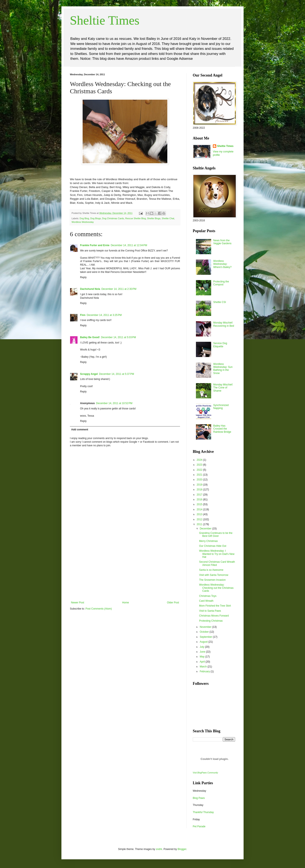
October (205, 632)
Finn (83, 315)
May (202, 657)
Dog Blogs (96, 218)
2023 (200, 465)
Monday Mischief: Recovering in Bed (224, 324)
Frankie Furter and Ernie (95, 245)
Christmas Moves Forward (214, 616)
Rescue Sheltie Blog (135, 218)
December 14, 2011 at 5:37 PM (117, 374)
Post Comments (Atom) (99, 609)
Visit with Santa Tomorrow (214, 575)
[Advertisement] (125, 569)
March (204, 667)
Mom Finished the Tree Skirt (215, 606)
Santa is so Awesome (211, 570)
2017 (200, 495)
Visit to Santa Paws (210, 611)
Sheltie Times (105, 20)
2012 (200, 519)
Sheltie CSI (220, 302)
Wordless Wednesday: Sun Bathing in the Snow (223, 369)
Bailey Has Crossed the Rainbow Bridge (222, 429)
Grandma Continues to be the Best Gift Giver (216, 534)
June (203, 652)
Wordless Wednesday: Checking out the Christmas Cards (216, 588)
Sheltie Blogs (154, 218)
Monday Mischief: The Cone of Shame (223, 388)
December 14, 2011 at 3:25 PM (104, 315)
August (204, 642)
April (203, 662)
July (202, 647)
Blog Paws (199, 798)
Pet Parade (199, 826)
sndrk (159, 849)
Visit (205, 773)
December (206, 529)
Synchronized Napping (221, 407)
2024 (200, 460)
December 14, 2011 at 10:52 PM (114, 403)
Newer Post (78, 603)
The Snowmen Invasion (212, 580)
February (205, 671)
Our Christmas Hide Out (213, 546)
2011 (200, 524)
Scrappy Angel (89, 374)
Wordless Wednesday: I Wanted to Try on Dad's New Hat (217, 554)
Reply (83, 277)
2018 (200, 490)
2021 (200, 475)
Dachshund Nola (90, 289)
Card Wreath (206, 601)
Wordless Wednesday (83, 222)
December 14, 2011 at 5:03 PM (119, 337)
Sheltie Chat (168, 218)
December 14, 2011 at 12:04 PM (129, 245)
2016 (200, 500)
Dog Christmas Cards (113, 218)
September (206, 637)
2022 (200, 470)
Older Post (173, 603)
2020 (200, 480)
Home (126, 603)
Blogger (182, 849)
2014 (200, 509)
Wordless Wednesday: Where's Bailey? (222, 264)
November (206, 627)
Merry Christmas (208, 541)
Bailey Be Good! (90, 337)
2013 (200, 514)
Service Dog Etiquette (220, 345)
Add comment (80, 430)
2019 (200, 485)
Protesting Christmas (211, 621)
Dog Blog (84, 218)
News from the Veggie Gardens (222, 242)
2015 (200, 504)
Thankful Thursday (203, 812)
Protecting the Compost (221, 283)
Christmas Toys (208, 596)
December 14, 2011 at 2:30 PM (119, 289)
